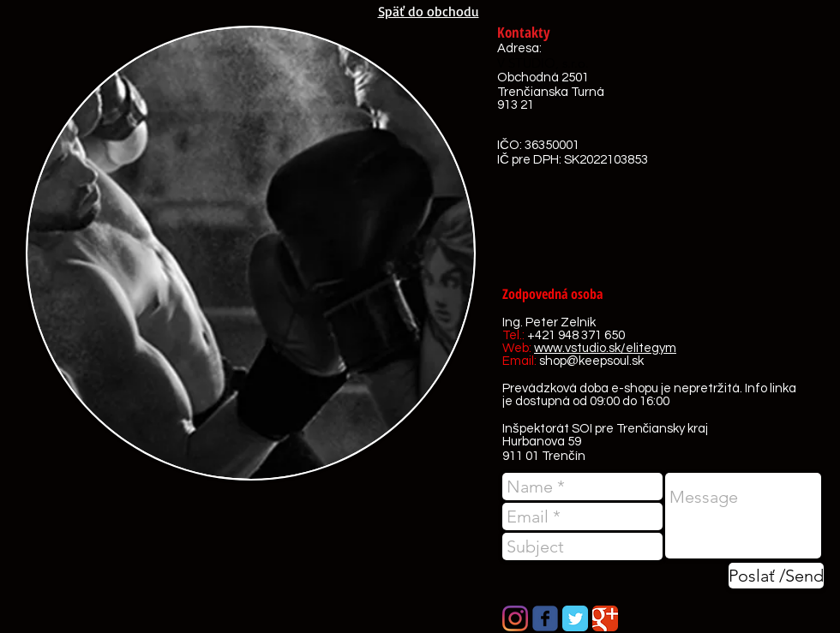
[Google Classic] (605, 618)
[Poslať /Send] (776, 576)
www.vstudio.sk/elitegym (605, 348)
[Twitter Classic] (575, 618)
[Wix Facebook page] (545, 618)
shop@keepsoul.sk (591, 361)
